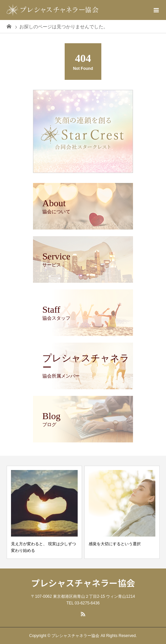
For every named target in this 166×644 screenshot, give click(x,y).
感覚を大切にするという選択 (115, 544)
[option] (44, 512)
